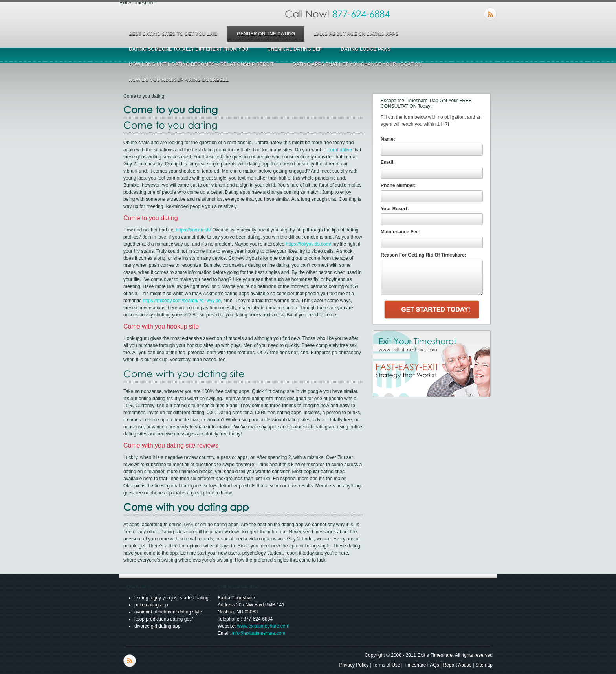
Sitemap (484, 665)
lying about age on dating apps (356, 34)
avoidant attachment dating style (168, 612)
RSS (490, 14)
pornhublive (340, 150)
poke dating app (151, 605)
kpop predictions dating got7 (164, 619)
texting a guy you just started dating (171, 598)
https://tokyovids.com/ (308, 244)
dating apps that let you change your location (357, 64)
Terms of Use (386, 665)
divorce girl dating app (157, 626)
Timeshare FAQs (422, 665)
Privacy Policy (354, 665)
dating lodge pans (366, 49)
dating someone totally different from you (189, 49)
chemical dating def (294, 49)
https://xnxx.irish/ (193, 230)
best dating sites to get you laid (173, 34)
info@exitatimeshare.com (259, 633)
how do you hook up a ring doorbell (179, 80)
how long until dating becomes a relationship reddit (201, 64)
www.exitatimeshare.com (263, 626)
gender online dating (266, 34)
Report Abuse (457, 665)
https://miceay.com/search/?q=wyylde (182, 301)
